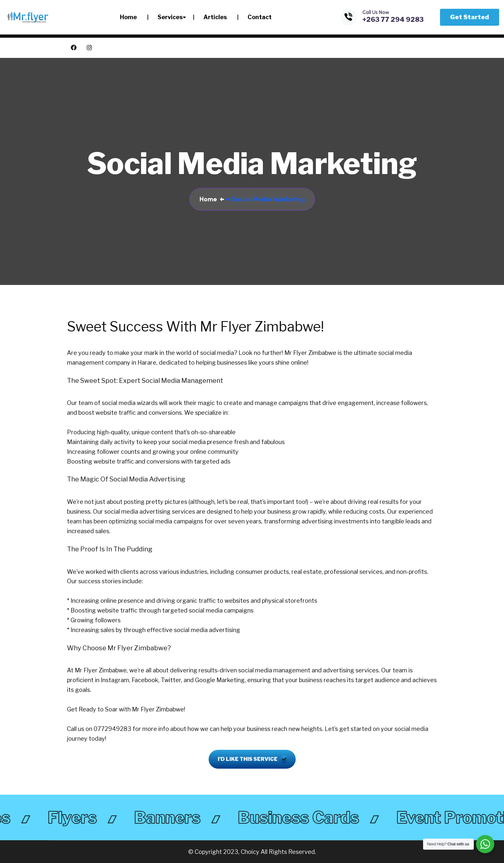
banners (171, 817)
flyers (76, 817)
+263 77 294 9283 (393, 20)
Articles (215, 17)
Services (170, 17)
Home (128, 17)
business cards (302, 817)
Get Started (470, 17)
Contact (260, 17)
